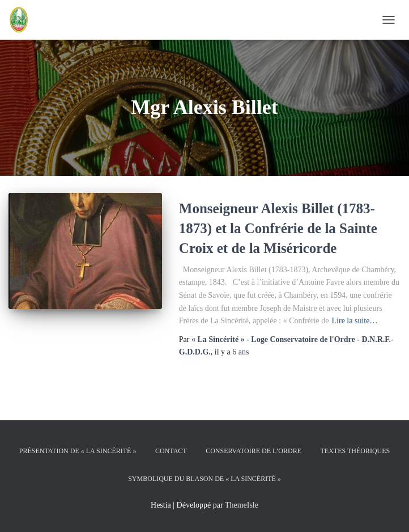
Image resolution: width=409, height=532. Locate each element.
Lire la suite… (355, 321)
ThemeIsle (242, 505)
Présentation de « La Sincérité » (78, 451)
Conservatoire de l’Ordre (254, 451)
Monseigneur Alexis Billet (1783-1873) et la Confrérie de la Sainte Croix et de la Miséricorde (278, 228)
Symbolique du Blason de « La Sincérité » (204, 479)
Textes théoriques (355, 451)
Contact (171, 451)
